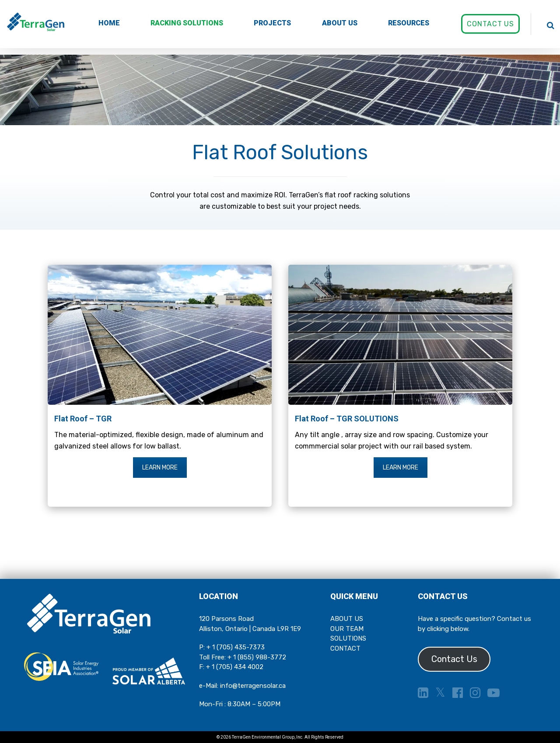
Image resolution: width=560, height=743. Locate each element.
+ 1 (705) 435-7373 (236, 647)
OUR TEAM (347, 629)
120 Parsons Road (226, 619)
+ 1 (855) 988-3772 (257, 657)
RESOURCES (409, 23)
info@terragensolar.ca (253, 686)
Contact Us (454, 659)
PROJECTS (272, 23)
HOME (109, 23)
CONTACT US (490, 24)
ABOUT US (340, 23)
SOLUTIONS (348, 638)
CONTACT (345, 648)
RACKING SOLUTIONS (187, 23)
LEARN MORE (160, 468)
